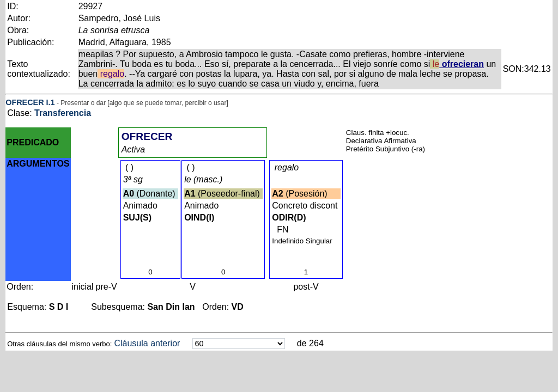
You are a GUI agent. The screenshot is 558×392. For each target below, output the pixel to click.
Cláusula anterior (147, 343)
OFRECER (25, 102)
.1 (52, 102)
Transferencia (63, 113)
